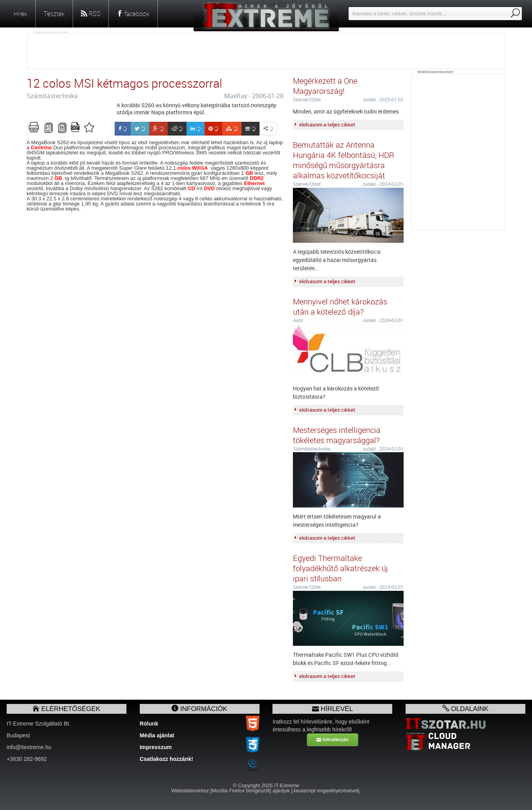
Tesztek (54, 14)
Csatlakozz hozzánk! (166, 759)
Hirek (21, 14)
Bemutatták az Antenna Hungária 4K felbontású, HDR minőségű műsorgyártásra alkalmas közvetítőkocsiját (344, 160)
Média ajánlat (157, 735)
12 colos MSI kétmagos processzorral (124, 83)
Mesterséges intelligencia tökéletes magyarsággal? (337, 435)
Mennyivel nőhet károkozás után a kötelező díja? (340, 307)
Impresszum (156, 747)
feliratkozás (332, 740)
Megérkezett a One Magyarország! (325, 86)
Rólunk (149, 724)
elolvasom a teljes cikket (324, 125)
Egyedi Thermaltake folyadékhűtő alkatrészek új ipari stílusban (340, 568)
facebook (133, 14)
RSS (91, 14)
